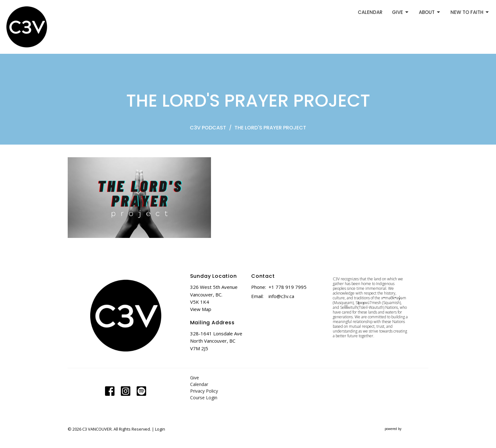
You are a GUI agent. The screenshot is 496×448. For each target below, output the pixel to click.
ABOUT (430, 12)
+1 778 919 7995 (288, 287)
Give (195, 378)
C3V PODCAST (208, 128)
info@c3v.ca (281, 296)
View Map (201, 309)
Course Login (204, 398)
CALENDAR (370, 12)
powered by (406, 429)
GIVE (401, 12)
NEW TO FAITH (470, 12)
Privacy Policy (204, 391)
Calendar (199, 384)
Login (160, 429)
